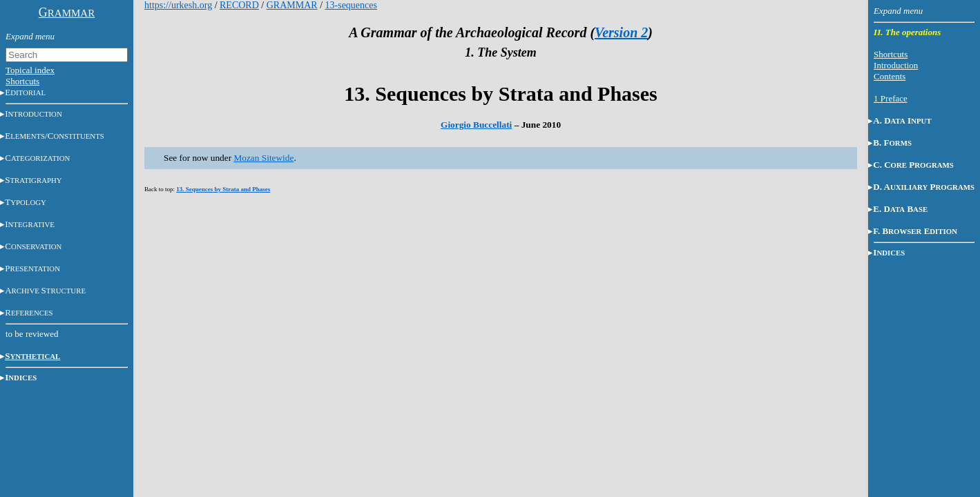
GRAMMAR (292, 5)
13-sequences (351, 5)
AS (45, 290)
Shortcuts (22, 81)
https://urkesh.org (178, 5)
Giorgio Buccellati (476, 125)
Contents (890, 76)
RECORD (239, 5)
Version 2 (621, 32)
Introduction (896, 65)
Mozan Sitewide (263, 158)
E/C (55, 136)
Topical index (30, 70)
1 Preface (891, 98)
